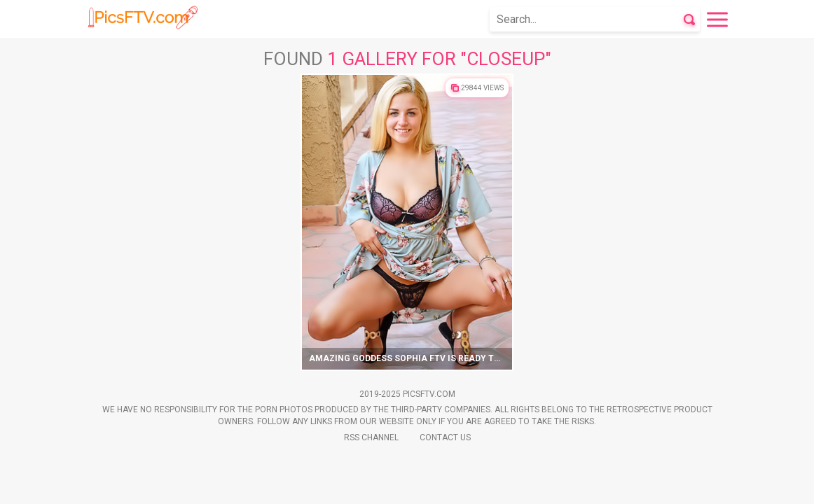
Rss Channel (371, 437)
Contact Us (445, 437)
